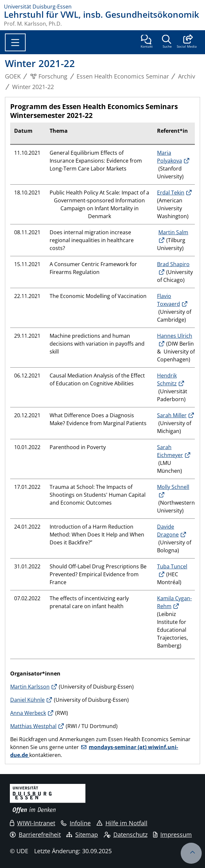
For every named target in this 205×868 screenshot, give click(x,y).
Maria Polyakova (170, 157)
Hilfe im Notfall (122, 823)
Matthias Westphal (33, 726)
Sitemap (82, 834)
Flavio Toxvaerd (169, 300)
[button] (187, 42)
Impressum (172, 834)
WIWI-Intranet (33, 823)
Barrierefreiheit (35, 834)
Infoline (76, 823)
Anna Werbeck (28, 713)
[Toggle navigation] (15, 42)
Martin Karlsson (30, 687)
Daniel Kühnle (27, 700)
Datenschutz (126, 834)
